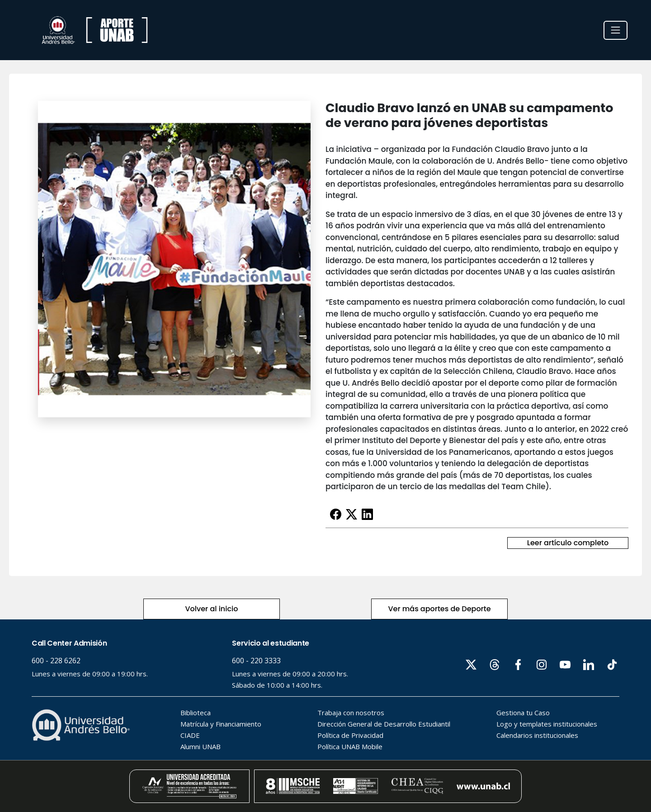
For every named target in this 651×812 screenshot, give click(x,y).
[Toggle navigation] (616, 30)
